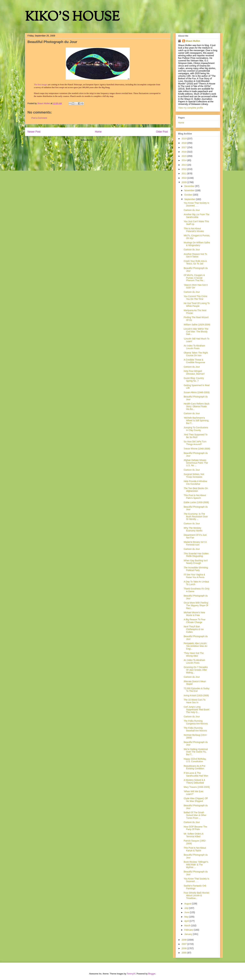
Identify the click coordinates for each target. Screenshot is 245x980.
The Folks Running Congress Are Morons (196, 722)
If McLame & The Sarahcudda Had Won (196, 774)
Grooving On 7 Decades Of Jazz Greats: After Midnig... (196, 670)
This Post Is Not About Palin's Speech (195, 497)
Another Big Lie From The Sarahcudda (196, 216)
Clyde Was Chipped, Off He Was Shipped (196, 800)
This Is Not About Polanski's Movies (194, 230)
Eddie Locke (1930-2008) (196, 502)
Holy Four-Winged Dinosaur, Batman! (194, 372)
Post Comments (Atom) (104, 140)
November (190, 190)
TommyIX (131, 974)
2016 (184, 152)
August (188, 904)
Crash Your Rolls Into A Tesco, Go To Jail (195, 262)
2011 (184, 173)
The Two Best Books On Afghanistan (196, 490)
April (187, 921)
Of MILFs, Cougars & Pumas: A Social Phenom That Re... (194, 278)
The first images (41, 84)
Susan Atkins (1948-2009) (197, 392)
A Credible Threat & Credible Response (194, 361)
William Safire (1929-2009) (197, 325)
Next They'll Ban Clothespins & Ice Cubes (194, 629)
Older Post (162, 132)
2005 (184, 953)
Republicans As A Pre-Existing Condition (195, 767)
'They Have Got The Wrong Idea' (194, 654)
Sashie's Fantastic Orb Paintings (195, 887)
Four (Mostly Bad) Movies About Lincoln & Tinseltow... (196, 895)
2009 (184, 182)
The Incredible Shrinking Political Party (196, 569)
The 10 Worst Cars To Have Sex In (195, 701)
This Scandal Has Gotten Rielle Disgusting (196, 555)
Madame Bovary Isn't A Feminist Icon (195, 543)
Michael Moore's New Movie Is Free (194, 614)
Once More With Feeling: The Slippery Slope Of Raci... (196, 605)
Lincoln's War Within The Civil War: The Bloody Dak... (196, 332)
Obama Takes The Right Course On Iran (196, 354)
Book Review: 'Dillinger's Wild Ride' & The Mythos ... (196, 865)
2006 (184, 948)
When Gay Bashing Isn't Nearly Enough (196, 562)
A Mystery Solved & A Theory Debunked (194, 781)
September (190, 199)
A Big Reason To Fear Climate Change (195, 621)
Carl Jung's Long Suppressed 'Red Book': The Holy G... (197, 710)
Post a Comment (39, 118)
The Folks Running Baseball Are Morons (195, 729)
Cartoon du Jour (192, 210)
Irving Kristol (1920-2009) (196, 695)
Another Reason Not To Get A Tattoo (195, 255)
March (188, 925)
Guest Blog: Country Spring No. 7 (194, 379)
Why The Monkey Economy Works (193, 529)
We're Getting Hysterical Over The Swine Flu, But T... (196, 752)
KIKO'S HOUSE (72, 18)
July (187, 908)
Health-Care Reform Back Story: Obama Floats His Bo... (196, 406)
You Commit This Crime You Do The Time (195, 298)
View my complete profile (191, 108)
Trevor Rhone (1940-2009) (197, 449)
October (189, 195)
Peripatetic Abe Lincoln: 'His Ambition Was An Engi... (195, 646)
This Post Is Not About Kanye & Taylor (195, 849)
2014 (184, 160)
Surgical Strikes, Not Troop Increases (194, 476)
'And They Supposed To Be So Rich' (195, 436)
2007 (184, 944)
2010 (184, 178)
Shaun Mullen (193, 41)
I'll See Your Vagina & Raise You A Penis (194, 576)
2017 (184, 147)
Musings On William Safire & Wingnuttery (197, 244)
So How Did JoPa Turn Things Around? (195, 443)
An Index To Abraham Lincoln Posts (194, 347)
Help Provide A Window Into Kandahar (195, 483)
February (189, 930)
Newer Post (34, 132)
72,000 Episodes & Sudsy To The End (196, 690)
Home (98, 132)
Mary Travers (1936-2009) (197, 787)
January (189, 934)
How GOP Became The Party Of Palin (195, 828)
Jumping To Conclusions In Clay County (196, 429)
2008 (184, 940)
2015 (184, 156)
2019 (184, 139)
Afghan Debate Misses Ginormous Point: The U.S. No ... (196, 463)
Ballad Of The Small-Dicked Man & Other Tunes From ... (195, 815)
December (190, 186)
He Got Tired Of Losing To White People (197, 305)
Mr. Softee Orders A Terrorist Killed (193, 835)
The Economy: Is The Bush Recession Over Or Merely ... (196, 517)
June (187, 912)
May (187, 917)
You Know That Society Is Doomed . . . (196, 204)
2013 (184, 165)
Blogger (152, 974)
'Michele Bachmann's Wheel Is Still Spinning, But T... (196, 420)
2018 (184, 143)
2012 (184, 169)
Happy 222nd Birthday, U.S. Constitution (195, 760)
